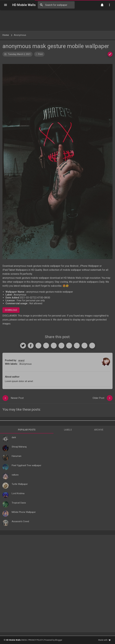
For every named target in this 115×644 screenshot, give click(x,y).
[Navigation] (6, 5)
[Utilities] (109, 5)
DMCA (24, 640)
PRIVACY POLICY (36, 640)
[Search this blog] (56, 5)
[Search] (41, 5)
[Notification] (102, 5)
